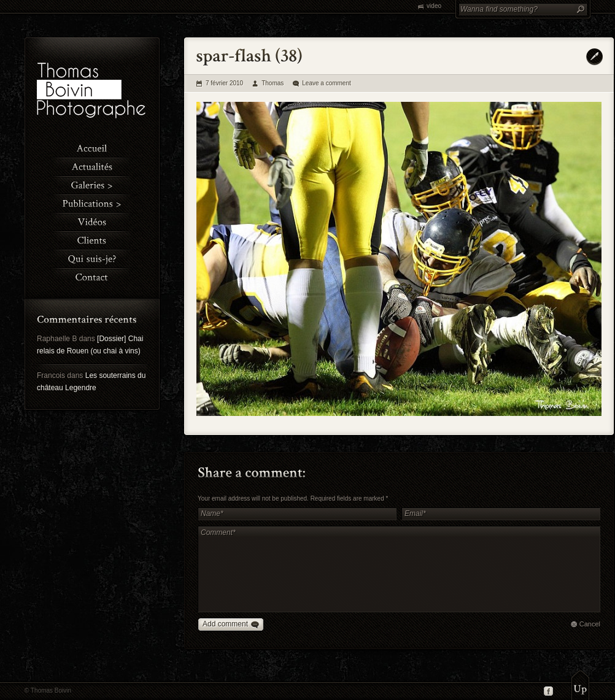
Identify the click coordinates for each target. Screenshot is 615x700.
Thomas (273, 83)
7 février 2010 (224, 83)
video (434, 6)
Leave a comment (327, 83)
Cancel (590, 624)
